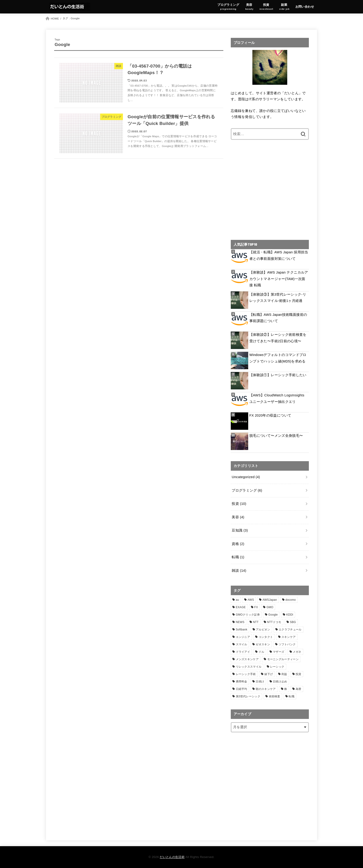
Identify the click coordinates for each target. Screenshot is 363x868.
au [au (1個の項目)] (238, 600)
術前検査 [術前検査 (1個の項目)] (275, 696)
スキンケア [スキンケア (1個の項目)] (289, 637)
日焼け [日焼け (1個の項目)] (260, 682)
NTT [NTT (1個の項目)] (256, 622)
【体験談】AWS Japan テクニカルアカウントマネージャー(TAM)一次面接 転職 (279, 279)
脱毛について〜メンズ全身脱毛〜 (276, 436)
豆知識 (240, 530)
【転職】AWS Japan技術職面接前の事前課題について (278, 318)
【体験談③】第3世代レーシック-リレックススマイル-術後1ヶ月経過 (278, 298)
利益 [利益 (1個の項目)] (284, 674)
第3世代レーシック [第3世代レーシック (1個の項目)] (248, 696)
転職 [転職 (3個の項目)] (292, 696)
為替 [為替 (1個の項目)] (299, 689)
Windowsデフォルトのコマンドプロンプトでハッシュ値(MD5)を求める (278, 358)
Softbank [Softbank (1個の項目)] (242, 630)
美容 (238, 517)
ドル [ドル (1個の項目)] (262, 652)
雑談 (239, 571)
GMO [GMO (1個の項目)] (270, 607)
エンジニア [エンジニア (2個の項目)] (243, 637)
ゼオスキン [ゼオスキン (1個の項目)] (263, 644)
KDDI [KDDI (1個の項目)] (290, 615)
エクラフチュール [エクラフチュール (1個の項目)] (290, 630)
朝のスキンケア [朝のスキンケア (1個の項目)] (266, 689)
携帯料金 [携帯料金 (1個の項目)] (242, 682)
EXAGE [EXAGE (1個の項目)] (241, 607)
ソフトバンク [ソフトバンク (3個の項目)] (287, 644)
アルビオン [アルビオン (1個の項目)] (263, 630)
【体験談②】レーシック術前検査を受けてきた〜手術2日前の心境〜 (278, 338)
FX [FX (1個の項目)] (256, 607)
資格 (238, 544)
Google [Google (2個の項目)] (273, 615)
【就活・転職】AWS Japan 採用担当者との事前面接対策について (279, 255)
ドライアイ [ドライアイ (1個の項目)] (243, 652)
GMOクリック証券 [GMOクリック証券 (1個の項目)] (248, 615)
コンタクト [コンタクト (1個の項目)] (266, 637)
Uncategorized (246, 477)
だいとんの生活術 (172, 857)
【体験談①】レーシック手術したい (278, 375)
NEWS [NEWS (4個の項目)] (240, 622)
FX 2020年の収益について (270, 415)
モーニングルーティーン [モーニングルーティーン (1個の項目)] (283, 659)
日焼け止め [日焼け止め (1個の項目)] (280, 682)
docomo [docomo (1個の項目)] (291, 600)
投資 (239, 504)
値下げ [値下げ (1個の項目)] (269, 674)
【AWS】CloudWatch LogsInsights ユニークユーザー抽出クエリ (277, 398)
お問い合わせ (305, 7)
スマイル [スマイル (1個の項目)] (242, 644)
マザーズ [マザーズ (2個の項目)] (279, 652)
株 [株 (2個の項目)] (286, 689)
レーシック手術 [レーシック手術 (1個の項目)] (246, 674)
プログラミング (247, 490)
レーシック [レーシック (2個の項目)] (277, 667)
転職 (238, 557)
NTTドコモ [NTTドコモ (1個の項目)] (274, 622)
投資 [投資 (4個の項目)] (299, 674)
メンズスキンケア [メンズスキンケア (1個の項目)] (247, 659)
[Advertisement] (270, 193)
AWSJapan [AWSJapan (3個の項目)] (270, 600)
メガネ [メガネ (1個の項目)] (297, 652)
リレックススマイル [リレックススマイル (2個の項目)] (249, 667)
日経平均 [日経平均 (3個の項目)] (242, 689)
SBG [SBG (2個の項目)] (293, 622)
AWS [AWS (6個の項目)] (251, 600)
